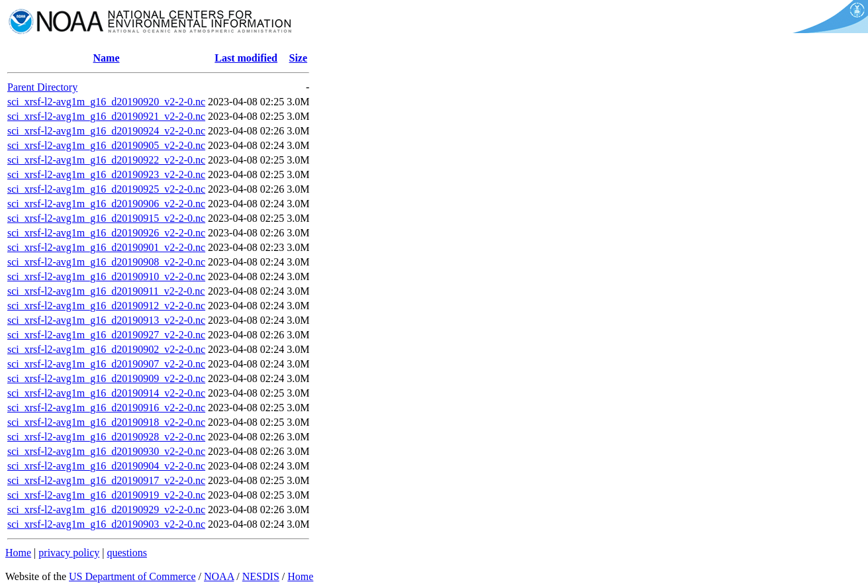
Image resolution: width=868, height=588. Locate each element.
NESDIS (261, 576)
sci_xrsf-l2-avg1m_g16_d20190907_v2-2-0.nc (106, 364)
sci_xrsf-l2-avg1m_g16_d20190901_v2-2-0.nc (106, 247)
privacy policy (69, 553)
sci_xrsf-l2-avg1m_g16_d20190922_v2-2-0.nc (106, 160)
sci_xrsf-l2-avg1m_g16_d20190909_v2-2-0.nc (106, 378)
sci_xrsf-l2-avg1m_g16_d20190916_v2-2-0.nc (106, 408)
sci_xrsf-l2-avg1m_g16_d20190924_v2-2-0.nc (106, 131)
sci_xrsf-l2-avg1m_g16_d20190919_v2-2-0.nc (106, 495)
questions (126, 553)
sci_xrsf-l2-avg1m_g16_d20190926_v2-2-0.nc (106, 233)
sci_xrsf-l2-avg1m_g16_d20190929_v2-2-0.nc (106, 510)
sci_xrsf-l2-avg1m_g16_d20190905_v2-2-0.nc (106, 145)
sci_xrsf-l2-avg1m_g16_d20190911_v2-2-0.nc (106, 291)
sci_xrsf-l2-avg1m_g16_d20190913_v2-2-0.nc (106, 320)
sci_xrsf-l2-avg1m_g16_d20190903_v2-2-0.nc (106, 524)
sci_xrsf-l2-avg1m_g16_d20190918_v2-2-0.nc (106, 422)
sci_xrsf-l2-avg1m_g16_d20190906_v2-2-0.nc (106, 204)
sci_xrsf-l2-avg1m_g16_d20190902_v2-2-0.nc (106, 349)
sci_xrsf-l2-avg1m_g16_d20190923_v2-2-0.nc (106, 174)
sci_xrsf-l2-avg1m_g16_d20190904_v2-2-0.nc (106, 466)
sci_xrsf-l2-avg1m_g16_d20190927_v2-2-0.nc (106, 335)
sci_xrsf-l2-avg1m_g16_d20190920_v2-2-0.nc (106, 102)
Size (299, 58)
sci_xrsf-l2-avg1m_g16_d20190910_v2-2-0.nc (106, 276)
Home (18, 553)
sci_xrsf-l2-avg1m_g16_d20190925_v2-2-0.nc (106, 189)
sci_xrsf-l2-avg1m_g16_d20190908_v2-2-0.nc (106, 262)
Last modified (246, 58)
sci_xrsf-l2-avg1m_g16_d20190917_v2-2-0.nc (106, 480)
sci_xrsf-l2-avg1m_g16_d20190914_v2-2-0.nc (106, 393)
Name (107, 58)
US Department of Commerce (132, 576)
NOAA (219, 576)
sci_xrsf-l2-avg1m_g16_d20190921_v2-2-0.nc (106, 116)
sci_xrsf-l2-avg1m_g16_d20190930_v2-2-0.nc (106, 451)
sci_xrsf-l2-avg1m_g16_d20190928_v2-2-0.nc (106, 437)
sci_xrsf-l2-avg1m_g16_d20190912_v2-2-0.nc (106, 306)
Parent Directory (42, 87)
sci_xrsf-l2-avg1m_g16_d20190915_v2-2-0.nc (106, 218)
